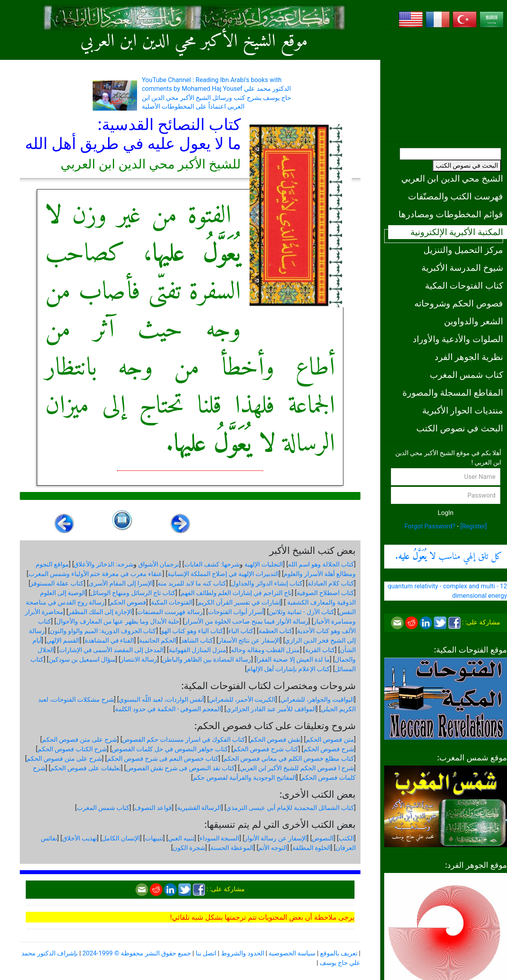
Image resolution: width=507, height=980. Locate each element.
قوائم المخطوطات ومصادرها (451, 214)
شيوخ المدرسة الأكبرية (462, 268)
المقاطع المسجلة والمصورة (453, 392)
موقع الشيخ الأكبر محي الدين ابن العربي (194, 42)
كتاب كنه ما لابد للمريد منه (192, 583)
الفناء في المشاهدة (110, 640)
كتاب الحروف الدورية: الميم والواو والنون (103, 631)
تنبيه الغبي (181, 838)
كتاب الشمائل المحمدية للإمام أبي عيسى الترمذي (290, 808)
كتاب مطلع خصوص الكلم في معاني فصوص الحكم (289, 759)
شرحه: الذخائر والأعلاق (104, 564)
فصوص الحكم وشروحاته (459, 303)
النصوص (323, 838)
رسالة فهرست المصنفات (170, 612)
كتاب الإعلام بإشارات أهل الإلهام (288, 669)
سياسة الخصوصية (292, 953)
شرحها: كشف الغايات (212, 564)
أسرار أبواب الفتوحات (236, 612)
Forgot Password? (430, 526)
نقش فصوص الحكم (275, 740)
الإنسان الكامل (121, 838)
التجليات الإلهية (264, 564)
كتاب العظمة (275, 631)
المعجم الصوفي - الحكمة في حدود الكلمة (168, 709)
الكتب (346, 838)
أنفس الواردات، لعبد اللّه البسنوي (161, 700)
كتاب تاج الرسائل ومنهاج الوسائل (133, 593)
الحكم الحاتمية (158, 640)
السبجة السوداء (220, 838)
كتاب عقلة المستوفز (57, 583)
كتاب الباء (241, 631)
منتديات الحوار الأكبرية (463, 410)
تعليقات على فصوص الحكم (86, 768)
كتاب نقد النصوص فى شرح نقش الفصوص (180, 768)
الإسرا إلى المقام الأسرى (121, 583)
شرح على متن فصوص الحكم (80, 740)
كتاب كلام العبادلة (331, 583)
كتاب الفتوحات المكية (464, 285)
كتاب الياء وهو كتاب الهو (192, 631)
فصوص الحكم (128, 602)
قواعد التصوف (153, 808)
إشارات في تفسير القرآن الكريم (239, 602)
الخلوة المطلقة (312, 848)
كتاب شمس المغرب (466, 375)
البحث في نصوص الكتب (467, 166)
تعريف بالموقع (339, 953)
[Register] (474, 526)
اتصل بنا (206, 953)
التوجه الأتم (273, 848)
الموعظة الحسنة (232, 848)
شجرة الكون (189, 848)
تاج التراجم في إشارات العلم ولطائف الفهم (236, 593)
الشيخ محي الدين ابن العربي (452, 178)
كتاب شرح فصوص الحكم (266, 749)
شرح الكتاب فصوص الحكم (72, 749)
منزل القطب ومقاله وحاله (265, 650)
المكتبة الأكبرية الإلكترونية (457, 232)
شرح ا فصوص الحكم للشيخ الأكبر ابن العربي (297, 768)
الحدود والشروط (243, 953)
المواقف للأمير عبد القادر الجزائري (271, 709)
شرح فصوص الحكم (329, 749)
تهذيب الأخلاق (80, 838)
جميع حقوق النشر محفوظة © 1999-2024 (137, 953)
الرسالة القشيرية (199, 808)
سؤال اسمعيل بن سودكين (82, 659)
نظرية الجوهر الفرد (469, 357)
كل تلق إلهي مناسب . (449, 557)
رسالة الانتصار (139, 659)
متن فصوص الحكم (330, 740)
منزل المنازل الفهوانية (197, 650)
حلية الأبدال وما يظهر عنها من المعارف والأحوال (118, 621)
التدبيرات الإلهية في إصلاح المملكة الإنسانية (223, 574)
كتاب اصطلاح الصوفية (325, 593)
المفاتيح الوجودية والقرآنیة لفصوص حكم (245, 778)
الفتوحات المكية (172, 602)
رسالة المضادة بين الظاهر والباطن (207, 659)
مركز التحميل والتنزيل (463, 250)
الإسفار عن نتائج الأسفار (249, 640)
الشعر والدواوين (474, 321)
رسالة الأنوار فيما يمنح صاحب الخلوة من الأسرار (247, 621)
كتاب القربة (320, 650)
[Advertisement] (446, 85)
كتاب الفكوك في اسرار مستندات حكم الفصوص (184, 740)
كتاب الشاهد (197, 640)
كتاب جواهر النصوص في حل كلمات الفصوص (170, 749)
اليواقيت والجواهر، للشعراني (317, 700)
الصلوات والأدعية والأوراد (458, 339)
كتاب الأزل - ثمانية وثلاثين (301, 612)
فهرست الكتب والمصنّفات (456, 196)
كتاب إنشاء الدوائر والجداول (267, 583)
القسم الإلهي (63, 640)
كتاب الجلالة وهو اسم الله (321, 564)
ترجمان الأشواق (159, 564)
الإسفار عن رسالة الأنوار (276, 838)
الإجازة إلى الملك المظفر (100, 612)
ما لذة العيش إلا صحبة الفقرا (293, 659)
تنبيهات (154, 838)
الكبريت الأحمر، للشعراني (242, 700)
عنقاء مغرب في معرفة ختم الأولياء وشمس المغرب (96, 574)
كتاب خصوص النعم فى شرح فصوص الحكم (163, 759)
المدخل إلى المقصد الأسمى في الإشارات (112, 650)
